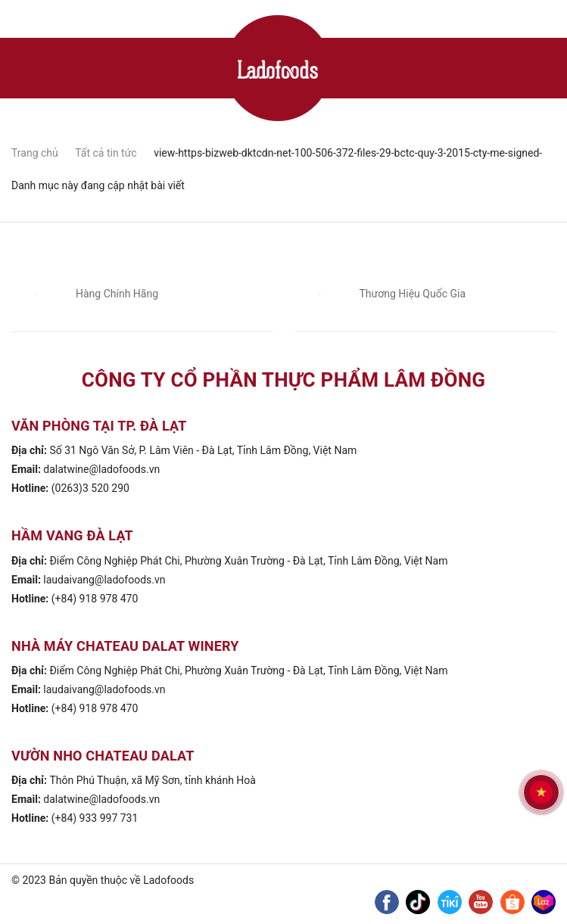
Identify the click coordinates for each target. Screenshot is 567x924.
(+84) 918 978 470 (95, 599)
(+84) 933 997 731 (95, 818)
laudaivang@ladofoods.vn (104, 580)
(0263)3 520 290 (90, 488)
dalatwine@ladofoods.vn (101, 469)
